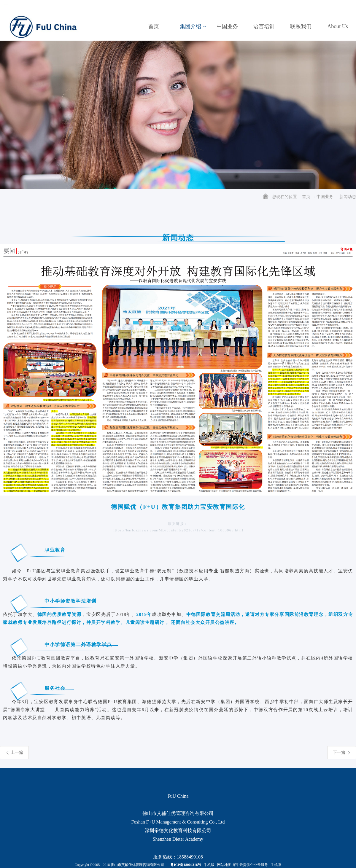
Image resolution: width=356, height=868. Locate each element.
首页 (154, 26)
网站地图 (223, 865)
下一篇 (339, 752)
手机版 (208, 865)
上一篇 (17, 752)
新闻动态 (348, 197)
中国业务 (325, 197)
